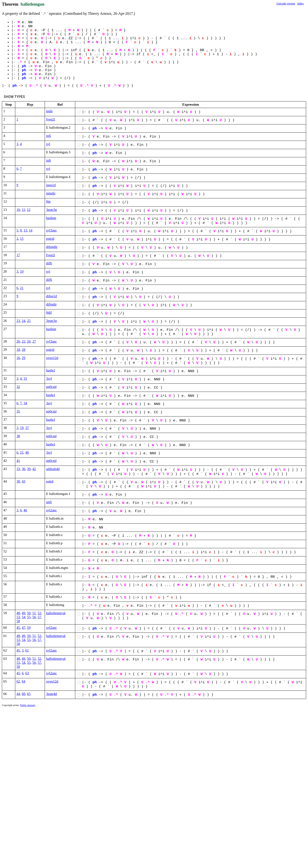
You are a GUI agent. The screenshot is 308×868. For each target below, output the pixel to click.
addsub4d (53, 469)
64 (24, 681)
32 (18, 387)
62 (18, 681)
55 (29, 617)
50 (29, 613)
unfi (49, 502)
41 (18, 461)
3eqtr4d (51, 694)
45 (18, 628)
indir (49, 111)
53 (18, 617)
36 (24, 469)
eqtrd (50, 481)
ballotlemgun (33, 4)
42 (34, 469)
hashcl (51, 370)
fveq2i (51, 119)
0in (48, 201)
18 (18, 350)
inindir (51, 193)
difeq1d (51, 296)
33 (18, 469)
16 (18, 358)
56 (34, 617)
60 (24, 694)
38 (18, 436)
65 (29, 694)
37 (27, 428)
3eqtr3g (51, 210)
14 (31, 230)
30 (18, 481)
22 (24, 341)
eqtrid (50, 239)
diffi (49, 263)
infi (49, 136)
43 (24, 481)
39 (29, 469)
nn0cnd (51, 387)
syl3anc (51, 230)
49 (24, 613)
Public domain (28, 705)
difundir (52, 247)
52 (39, 613)
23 (18, 321)
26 (29, 341)
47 (24, 628)
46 (25, 510)
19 (22, 271)
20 (18, 341)
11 (24, 210)
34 (25, 403)
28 (24, 350)
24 (24, 321)
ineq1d (51, 185)
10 (18, 210)
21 (22, 288)
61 (27, 650)
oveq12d (52, 358)
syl (48, 144)
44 (18, 694)
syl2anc (51, 510)
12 (29, 210)
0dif (49, 312)
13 (25, 230)
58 (18, 621)
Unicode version (286, 4)
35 (18, 411)
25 (29, 321)
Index (301, 4)
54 (24, 617)
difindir (51, 304)
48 (18, 613)
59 (29, 628)
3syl (49, 378)
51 (34, 613)
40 (27, 452)
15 (22, 239)
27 (34, 341)
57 (39, 617)
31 (25, 378)
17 (18, 255)
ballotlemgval (56, 613)
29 (24, 358)
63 (27, 673)
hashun (51, 218)
